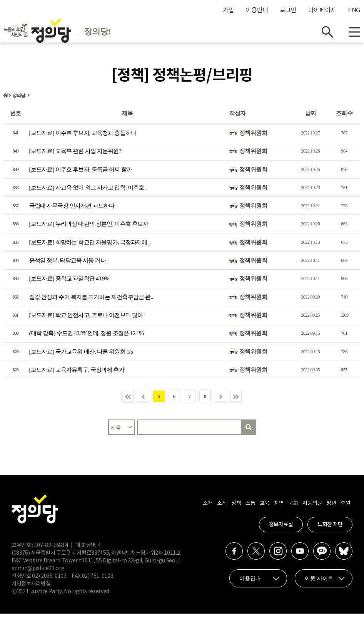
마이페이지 (322, 10)
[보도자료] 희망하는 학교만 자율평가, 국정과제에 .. (90, 247)
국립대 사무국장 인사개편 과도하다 (72, 211)
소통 (250, 509)
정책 (236, 509)
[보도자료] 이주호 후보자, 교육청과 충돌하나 (83, 138)
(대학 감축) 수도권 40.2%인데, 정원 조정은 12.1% (86, 339)
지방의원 (312, 509)
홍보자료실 (281, 530)
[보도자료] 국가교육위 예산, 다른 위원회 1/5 (81, 357)
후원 (345, 509)
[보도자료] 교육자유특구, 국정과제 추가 (77, 375)
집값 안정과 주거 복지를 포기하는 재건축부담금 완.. (91, 302)
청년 (331, 509)
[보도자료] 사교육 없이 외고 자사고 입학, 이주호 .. (88, 193)
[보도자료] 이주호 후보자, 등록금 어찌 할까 (81, 174)
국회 (293, 509)
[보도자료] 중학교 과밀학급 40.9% (69, 284)
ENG (354, 10)
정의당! (19, 101)
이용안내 (257, 10)
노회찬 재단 (330, 530)
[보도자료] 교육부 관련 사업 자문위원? (75, 156)
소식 (222, 509)
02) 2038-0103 (49, 582)
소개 (208, 509)
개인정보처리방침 (31, 589)
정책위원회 (253, 138)
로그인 (288, 10)
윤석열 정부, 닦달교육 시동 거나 (68, 266)
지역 (279, 509)
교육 (265, 509)
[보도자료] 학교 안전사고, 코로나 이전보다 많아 (86, 320)
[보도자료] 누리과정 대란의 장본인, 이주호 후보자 (89, 229)
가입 (228, 10)
